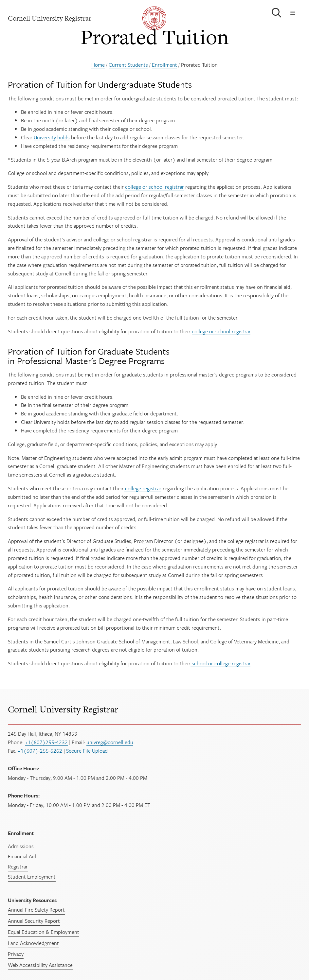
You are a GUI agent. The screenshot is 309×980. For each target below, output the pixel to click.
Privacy (16, 954)
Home (98, 65)
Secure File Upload (87, 751)
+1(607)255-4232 (46, 742)
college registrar (143, 488)
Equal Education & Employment (44, 932)
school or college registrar (220, 663)
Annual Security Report (34, 921)
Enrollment (164, 65)
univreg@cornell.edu (110, 742)
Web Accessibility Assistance (40, 965)
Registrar (18, 866)
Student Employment (32, 877)
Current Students (128, 65)
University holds (52, 137)
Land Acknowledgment (33, 943)
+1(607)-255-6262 (40, 751)
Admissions (21, 846)
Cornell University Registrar (63, 709)
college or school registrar (154, 187)
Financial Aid (22, 856)
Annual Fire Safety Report (36, 910)
